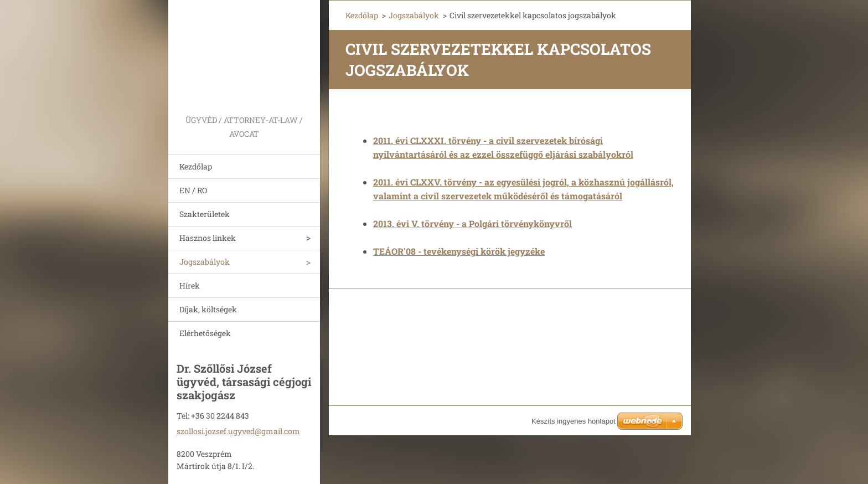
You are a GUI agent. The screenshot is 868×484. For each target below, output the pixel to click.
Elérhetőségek (205, 333)
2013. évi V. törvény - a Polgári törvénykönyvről (472, 223)
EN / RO (193, 190)
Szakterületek (205, 214)
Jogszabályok (205, 262)
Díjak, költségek (208, 309)
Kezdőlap (196, 166)
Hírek (190, 285)
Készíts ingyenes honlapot (573, 421)
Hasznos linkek (208, 238)
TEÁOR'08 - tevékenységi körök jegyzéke (459, 251)
